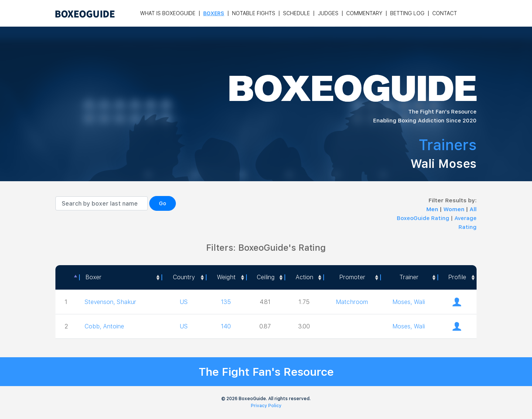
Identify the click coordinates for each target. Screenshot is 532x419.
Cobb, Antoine (104, 326)
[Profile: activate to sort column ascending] (457, 277)
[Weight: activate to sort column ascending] (226, 277)
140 (226, 326)
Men (433, 209)
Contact (445, 13)
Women (455, 209)
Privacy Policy (266, 406)
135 (226, 302)
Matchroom (352, 302)
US (184, 302)
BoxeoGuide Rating (423, 218)
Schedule (296, 13)
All (473, 209)
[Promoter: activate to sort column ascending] (352, 277)
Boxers (214, 13)
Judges (328, 13)
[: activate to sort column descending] (67, 277)
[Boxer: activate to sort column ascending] (120, 277)
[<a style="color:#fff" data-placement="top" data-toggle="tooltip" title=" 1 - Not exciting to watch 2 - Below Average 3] (304, 277)
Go (163, 203)
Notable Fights (254, 13)
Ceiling (266, 277)
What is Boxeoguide (168, 13)
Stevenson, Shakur (110, 302)
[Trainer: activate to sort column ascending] (409, 277)
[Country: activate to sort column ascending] (183, 277)
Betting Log (407, 13)
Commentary (364, 13)
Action (304, 277)
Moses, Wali (409, 302)
